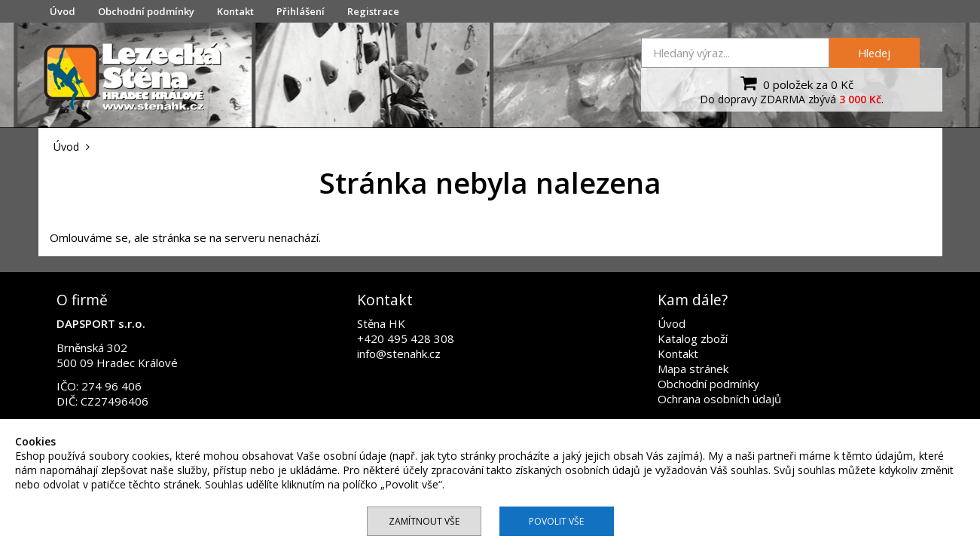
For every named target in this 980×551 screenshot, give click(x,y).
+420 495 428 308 (406, 338)
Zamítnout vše (424, 521)
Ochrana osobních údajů (719, 399)
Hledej (874, 53)
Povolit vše (556, 521)
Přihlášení (301, 11)
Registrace (373, 11)
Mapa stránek (693, 369)
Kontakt (235, 11)
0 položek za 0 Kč (795, 83)
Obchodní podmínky (146, 11)
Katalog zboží (693, 338)
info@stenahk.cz (399, 354)
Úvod (63, 11)
